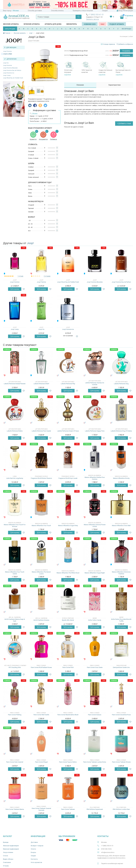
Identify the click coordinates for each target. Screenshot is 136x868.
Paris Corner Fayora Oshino (68, 762)
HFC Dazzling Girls (15, 667)
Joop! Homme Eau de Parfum (12, 70)
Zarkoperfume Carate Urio (121, 667)
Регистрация (128, 11)
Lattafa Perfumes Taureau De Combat (95, 384)
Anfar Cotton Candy (95, 620)
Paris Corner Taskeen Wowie (121, 762)
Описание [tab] (80, 85)
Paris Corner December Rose (121, 715)
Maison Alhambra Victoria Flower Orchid (95, 526)
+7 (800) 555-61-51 (96, 15)
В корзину (126, 51)
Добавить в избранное (125, 44)
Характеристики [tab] (115, 85)
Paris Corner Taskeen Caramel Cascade (41, 809)
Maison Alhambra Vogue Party (68, 526)
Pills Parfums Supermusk (95, 809)
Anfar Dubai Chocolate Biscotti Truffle (121, 620)
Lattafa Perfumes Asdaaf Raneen (15, 384)
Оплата (33, 849)
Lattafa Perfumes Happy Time (95, 431)
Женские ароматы (11, 24)
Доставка (34, 842)
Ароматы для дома (53, 24)
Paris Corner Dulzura (95, 715)
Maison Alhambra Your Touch (41, 526)
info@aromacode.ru (108, 852)
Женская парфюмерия (11, 846)
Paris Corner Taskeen (68, 809)
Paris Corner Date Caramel (15, 762)
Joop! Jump (7, 75)
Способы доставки (35, 11)
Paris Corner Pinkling (15, 715)
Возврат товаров (37, 846)
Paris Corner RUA (68, 667)
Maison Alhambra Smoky (121, 478)
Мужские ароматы (32, 24)
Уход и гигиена (8, 852)
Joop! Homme (7, 65)
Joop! (30, 243)
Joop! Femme (7, 51)
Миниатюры (72, 24)
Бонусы (33, 852)
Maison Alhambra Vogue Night (95, 573)
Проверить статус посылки (83, 11)
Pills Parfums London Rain (121, 809)
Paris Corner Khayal (41, 762)
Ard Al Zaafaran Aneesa (41, 620)
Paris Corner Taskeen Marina (15, 809)
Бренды (6, 842)
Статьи (5, 856)
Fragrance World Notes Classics (41, 478)
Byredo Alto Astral (68, 620)
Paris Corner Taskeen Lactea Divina (95, 762)
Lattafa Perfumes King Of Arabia (121, 431)
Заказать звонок (93, 19)
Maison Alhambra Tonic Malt (121, 526)
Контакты (34, 859)
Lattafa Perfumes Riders (15, 431)
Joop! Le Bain (7, 54)
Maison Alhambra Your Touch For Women (15, 526)
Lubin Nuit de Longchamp (15, 478)
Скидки (105, 11)
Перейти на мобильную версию (112, 864)
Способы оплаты (57, 11)
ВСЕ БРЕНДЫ (127, 29)
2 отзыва (47, 276)
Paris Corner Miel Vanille (41, 715)
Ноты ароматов (36, 862)
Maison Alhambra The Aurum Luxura (41, 573)
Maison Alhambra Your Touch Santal (15, 573)
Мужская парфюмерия (11, 849)
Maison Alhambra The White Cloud (68, 573)
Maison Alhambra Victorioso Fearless (121, 573)
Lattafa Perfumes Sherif (41, 384)
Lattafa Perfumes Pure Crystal (41, 431)
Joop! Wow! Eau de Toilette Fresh (13, 78)
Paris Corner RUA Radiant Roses (41, 667)
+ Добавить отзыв (124, 123)
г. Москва (15, 11)
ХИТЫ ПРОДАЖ (10, 29)
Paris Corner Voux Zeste (95, 667)
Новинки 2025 (90, 24)
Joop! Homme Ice (9, 73)
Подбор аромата (117, 24)
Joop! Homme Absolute (10, 68)
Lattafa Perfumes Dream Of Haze (68, 431)
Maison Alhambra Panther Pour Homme (95, 478)
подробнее (67, 75)
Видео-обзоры (8, 859)
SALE (103, 24)
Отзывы (6, 866)
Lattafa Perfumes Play (68, 384)
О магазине (7, 862)
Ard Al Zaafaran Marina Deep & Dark (15, 620)
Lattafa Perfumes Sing (121, 384)
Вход (120, 11)
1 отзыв (20, 276)
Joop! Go (6, 63)
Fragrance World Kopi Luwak (68, 478)
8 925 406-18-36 (106, 849)
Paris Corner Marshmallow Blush (68, 715)
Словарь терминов (109, 44)
